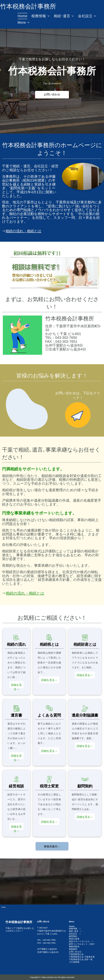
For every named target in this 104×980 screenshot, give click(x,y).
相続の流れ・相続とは (23, 231)
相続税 (7, 476)
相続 (16, 166)
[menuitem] (22, 16)
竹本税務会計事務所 (70, 319)
